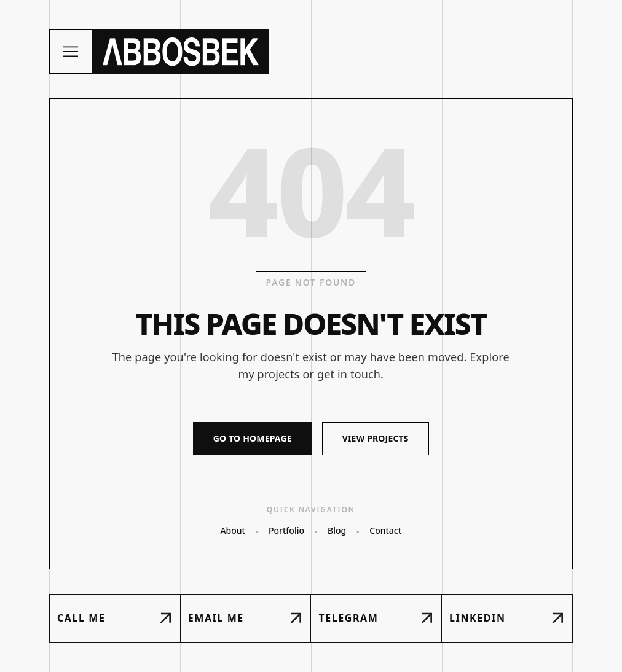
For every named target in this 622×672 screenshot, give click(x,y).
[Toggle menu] (71, 52)
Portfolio (286, 530)
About (233, 530)
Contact (385, 530)
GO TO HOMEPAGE (253, 438)
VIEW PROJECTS (376, 438)
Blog (337, 530)
